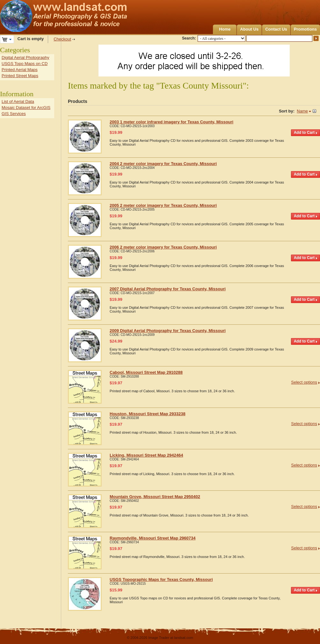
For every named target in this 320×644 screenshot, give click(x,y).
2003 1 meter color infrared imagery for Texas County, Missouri (171, 122)
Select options (304, 382)
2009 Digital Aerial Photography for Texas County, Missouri (168, 331)
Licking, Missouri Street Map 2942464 (146, 455)
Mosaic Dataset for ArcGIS (26, 108)
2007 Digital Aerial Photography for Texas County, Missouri (168, 289)
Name (302, 111)
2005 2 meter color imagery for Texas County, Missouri (163, 205)
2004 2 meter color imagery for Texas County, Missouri (163, 164)
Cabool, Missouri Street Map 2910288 (146, 372)
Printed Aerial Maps (20, 70)
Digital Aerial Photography (25, 58)
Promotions (305, 29)
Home (225, 29)
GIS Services (14, 114)
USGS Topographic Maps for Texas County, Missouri (161, 579)
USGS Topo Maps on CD (25, 64)
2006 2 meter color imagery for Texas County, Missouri (163, 247)
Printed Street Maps (20, 76)
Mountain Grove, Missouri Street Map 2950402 (155, 497)
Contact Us (276, 29)
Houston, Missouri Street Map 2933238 (148, 414)
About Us (249, 29)
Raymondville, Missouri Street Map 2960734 (153, 538)
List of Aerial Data (18, 101)
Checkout (62, 39)
